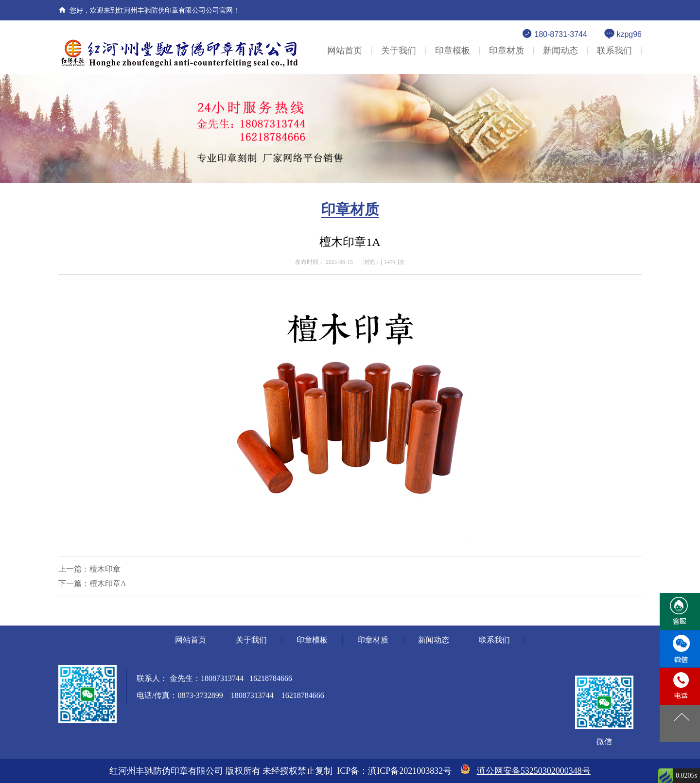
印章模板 (453, 51)
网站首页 (345, 51)
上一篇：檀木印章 (89, 569)
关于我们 (399, 51)
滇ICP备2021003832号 (410, 771)
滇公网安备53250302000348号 (534, 771)
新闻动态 (560, 51)
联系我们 (614, 51)
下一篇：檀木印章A (92, 583)
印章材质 (507, 51)
